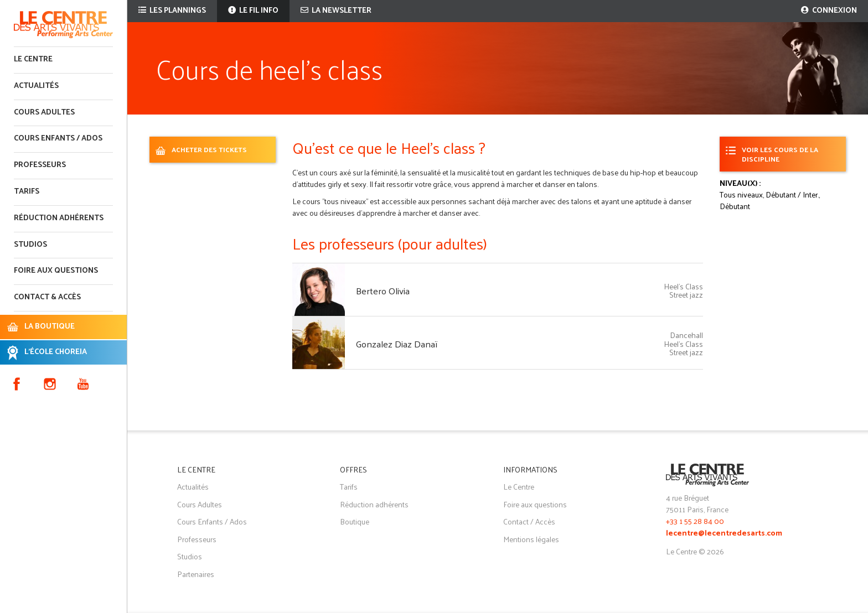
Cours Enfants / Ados (212, 521)
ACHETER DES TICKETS (209, 149)
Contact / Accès (529, 521)
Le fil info (253, 11)
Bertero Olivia (383, 290)
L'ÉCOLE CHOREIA (56, 352)
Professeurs (40, 165)
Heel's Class (683, 286)
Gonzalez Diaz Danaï (397, 344)
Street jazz (686, 295)
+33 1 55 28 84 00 (695, 521)
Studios (30, 245)
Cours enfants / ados (58, 139)
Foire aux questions (56, 271)
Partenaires (196, 574)
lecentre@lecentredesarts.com (724, 534)
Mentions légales (531, 539)
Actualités (36, 86)
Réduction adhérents (59, 218)
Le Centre (33, 59)
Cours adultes (44, 113)
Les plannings (172, 11)
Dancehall (686, 335)
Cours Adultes (200, 504)
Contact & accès (47, 297)
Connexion (829, 11)
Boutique (355, 521)
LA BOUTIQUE (50, 327)
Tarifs (27, 192)
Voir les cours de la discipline (780, 154)
